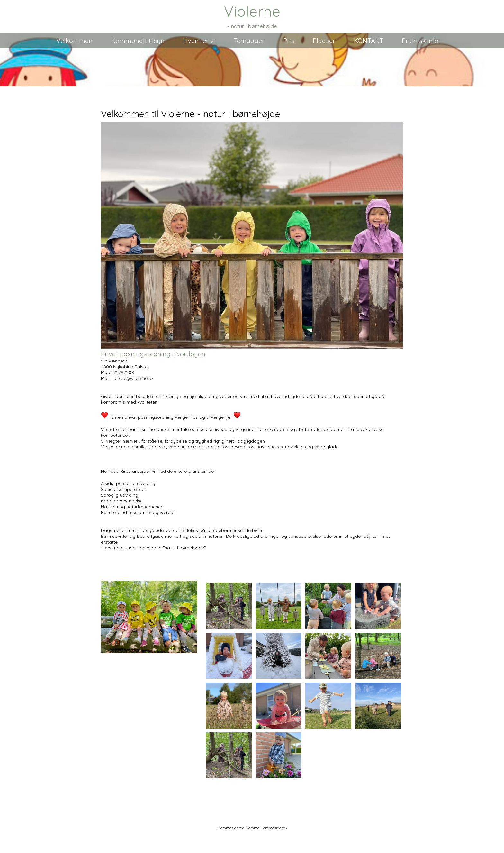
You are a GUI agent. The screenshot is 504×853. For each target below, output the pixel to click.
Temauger (249, 41)
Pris (289, 41)
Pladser (324, 41)
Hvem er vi (199, 41)
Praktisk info (420, 41)
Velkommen (74, 41)
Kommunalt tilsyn (138, 41)
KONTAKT (369, 41)
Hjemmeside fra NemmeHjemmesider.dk (252, 828)
